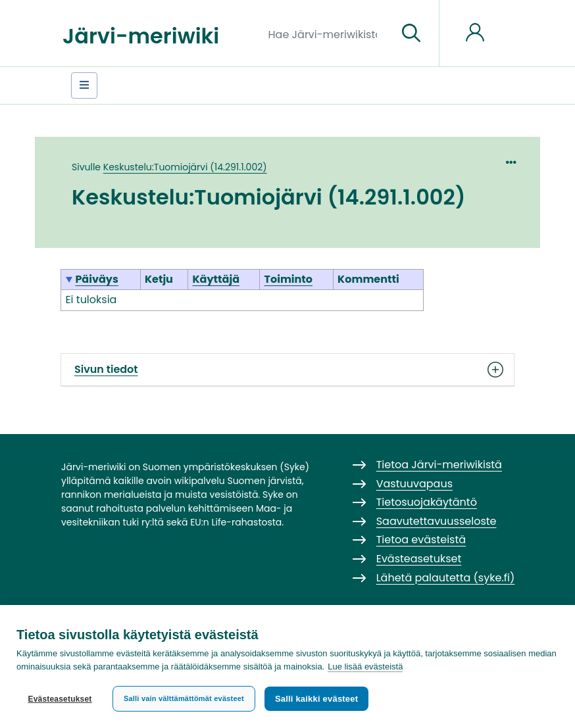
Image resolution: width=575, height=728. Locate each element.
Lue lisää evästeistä (365, 667)
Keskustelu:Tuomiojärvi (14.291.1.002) (185, 167)
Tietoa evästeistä (421, 540)
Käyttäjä (216, 279)
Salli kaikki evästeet (316, 699)
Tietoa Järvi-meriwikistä (439, 465)
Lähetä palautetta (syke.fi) (446, 578)
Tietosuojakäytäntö (427, 502)
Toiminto (289, 279)
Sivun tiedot (287, 370)
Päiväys (97, 279)
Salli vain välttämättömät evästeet (184, 698)
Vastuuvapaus (414, 484)
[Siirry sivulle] (411, 34)
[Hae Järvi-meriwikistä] (328, 34)
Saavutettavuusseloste (437, 521)
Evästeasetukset (60, 699)
